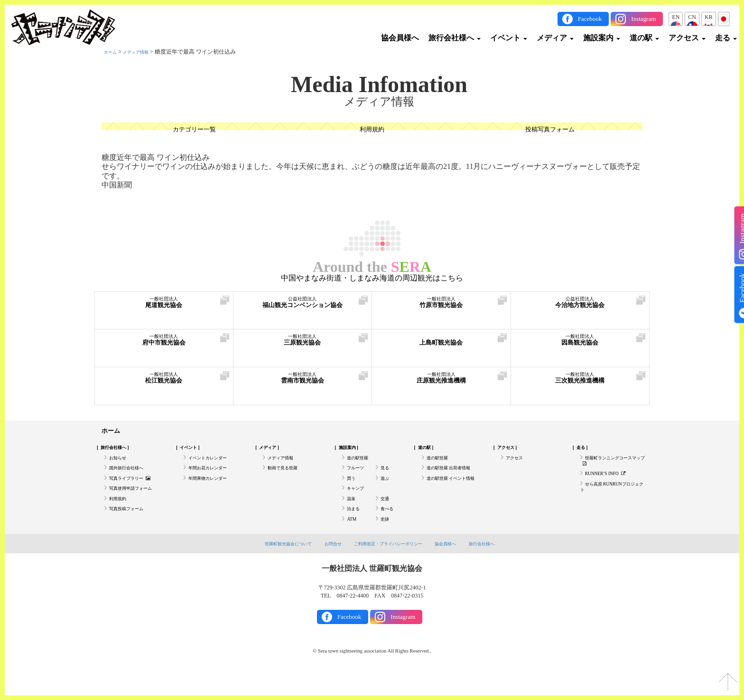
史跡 (386, 541)
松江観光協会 (164, 383)
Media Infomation (379, 84)
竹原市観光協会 (441, 307)
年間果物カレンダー (214, 489)
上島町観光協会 (441, 345)
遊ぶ (386, 489)
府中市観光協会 (164, 345)
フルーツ (358, 476)
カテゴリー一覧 (194, 131)
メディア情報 (144, 52)
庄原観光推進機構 (441, 383)
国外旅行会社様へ (132, 476)
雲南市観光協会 (303, 383)
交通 (386, 515)
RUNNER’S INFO (611, 484)
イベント (509, 38)
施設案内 (602, 38)
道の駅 (644, 38)
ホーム (112, 52)
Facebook (590, 19)
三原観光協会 (303, 345)
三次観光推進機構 (580, 383)
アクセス (687, 38)
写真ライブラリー (136, 489)
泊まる (355, 529)
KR (709, 17)
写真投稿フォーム (132, 529)
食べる (389, 529)
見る (386, 476)
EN (676, 17)
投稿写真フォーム (550, 131)
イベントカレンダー (214, 463)
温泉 (353, 515)
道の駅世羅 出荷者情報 (456, 476)
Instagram (643, 19)
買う (353, 489)
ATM (353, 541)
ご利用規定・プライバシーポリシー (390, 568)
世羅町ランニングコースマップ (611, 467)
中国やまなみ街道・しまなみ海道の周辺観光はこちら (372, 278)
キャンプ (358, 503)
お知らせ (121, 463)
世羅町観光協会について (274, 568)
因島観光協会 (580, 345)
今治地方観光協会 (580, 307)
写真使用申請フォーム (138, 503)
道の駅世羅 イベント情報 (453, 493)
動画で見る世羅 (288, 476)
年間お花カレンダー (214, 476)
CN (692, 17)
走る (726, 38)
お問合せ (325, 568)
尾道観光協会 (164, 307)
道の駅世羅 (361, 463)
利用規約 (372, 131)
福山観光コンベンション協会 (303, 307)
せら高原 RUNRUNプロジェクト (613, 501)
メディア (555, 38)
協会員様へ (400, 38)
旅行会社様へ (455, 38)
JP (724, 17)
